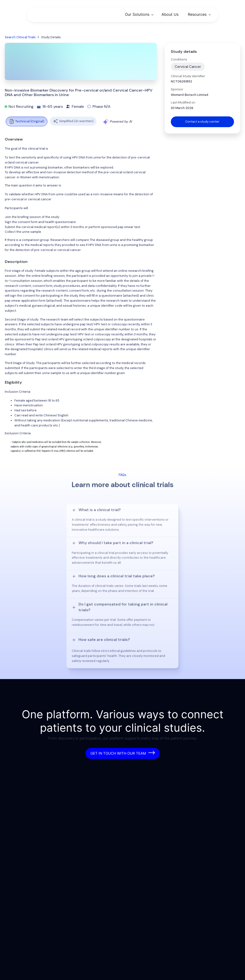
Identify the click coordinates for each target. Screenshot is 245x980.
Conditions (179, 59)
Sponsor (177, 89)
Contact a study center (202, 122)
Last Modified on (183, 102)
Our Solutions (137, 14)
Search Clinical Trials (20, 37)
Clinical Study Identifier (188, 76)
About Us (170, 14)
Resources (197, 14)
